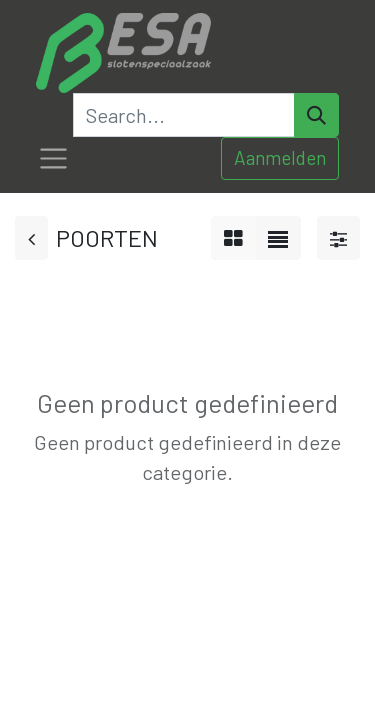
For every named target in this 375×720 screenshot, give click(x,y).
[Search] (316, 115)
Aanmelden (280, 157)
